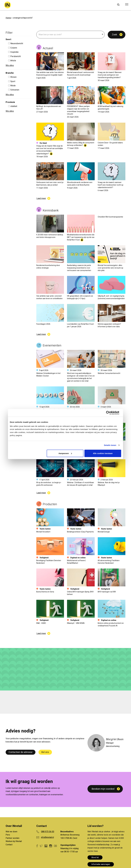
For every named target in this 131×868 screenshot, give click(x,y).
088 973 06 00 (48, 832)
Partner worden (12, 838)
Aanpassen (65, 453)
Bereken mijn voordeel (103, 789)
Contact (9, 845)
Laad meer (41, 198)
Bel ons (45, 752)
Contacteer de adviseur (21, 752)
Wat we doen (11, 832)
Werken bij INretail (14, 841)
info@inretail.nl (47, 837)
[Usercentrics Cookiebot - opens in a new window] (110, 413)
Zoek (114, 35)
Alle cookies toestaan (103, 453)
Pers (8, 835)
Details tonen (110, 445)
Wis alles (10, 65)
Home (8, 18)
